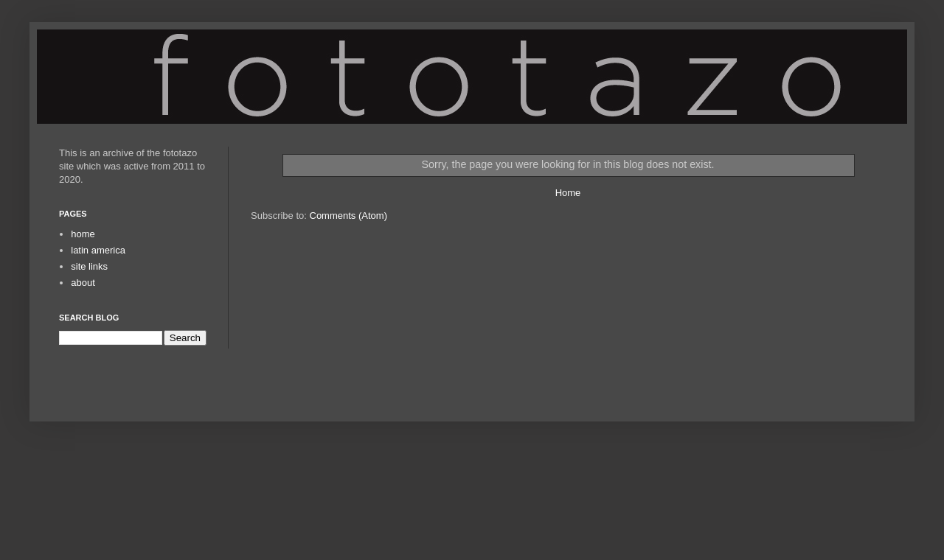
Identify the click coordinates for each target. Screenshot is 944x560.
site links (89, 266)
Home (568, 193)
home (83, 234)
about (83, 283)
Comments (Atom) (348, 216)
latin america (98, 250)
